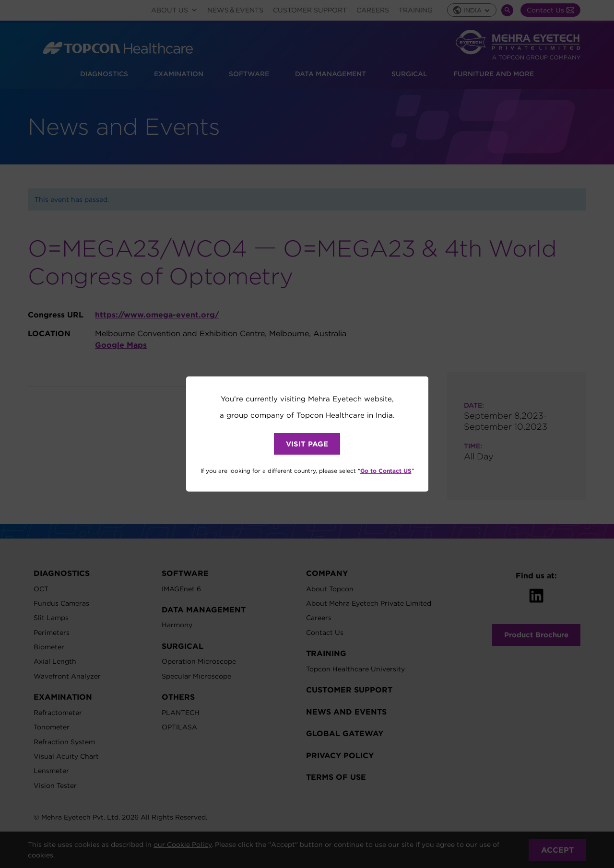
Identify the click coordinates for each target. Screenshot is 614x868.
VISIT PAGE (307, 444)
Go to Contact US (386, 470)
